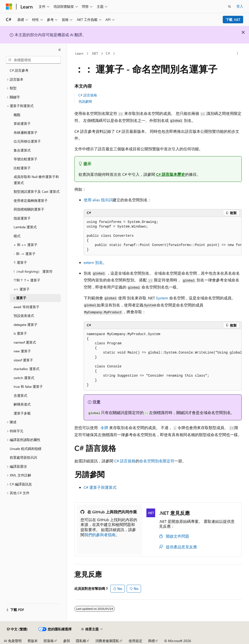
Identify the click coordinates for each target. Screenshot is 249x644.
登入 (240, 6)
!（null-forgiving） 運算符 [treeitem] (33, 271)
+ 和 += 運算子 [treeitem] (26, 245)
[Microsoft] (9, 7)
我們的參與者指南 (100, 535)
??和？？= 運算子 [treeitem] (27, 280)
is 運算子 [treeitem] (20, 333)
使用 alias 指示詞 (98, 200)
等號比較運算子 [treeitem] (26, 159)
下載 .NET (233, 20)
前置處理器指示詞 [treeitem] (23, 457)
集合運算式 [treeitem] (22, 150)
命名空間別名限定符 (157, 461)
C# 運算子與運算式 (100, 487)
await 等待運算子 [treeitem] (27, 307)
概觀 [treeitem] (17, 115)
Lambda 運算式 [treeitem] (25, 227)
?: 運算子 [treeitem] (20, 262)
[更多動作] (237, 54)
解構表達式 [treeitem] (22, 404)
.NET (95, 53)
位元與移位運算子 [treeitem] (27, 141)
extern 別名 (93, 262)
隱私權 (81, 641)
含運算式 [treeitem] (20, 395)
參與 (67, 641)
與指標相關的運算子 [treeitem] (29, 209)
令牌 (103, 428)
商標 (151, 641)
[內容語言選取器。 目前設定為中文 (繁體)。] (17, 629)
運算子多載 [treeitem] (22, 413)
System (162, 298)
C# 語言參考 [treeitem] (19, 70)
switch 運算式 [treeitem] (24, 378)
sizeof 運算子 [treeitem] (23, 360)
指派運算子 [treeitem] (22, 218)
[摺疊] (60, 50)
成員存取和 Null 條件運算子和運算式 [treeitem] (36, 180)
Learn (79, 53)
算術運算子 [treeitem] (22, 123)
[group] (163, 236)
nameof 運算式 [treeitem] (25, 342)
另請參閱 (85, 101)
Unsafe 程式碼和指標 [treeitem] (26, 449)
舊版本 (33, 641)
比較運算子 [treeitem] (22, 168)
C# (108, 53)
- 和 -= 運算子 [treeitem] (25, 254)
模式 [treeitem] (17, 236)
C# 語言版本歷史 (171, 174)
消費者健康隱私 (107, 641)
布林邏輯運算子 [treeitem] (26, 132)
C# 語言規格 (88, 95)
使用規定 (135, 641)
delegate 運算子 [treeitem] (26, 325)
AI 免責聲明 (13, 641)
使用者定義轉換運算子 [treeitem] (31, 200)
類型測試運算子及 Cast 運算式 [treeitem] (37, 191)
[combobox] (33, 60)
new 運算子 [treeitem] (22, 351)
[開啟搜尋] (230, 7)
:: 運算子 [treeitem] (20, 298)
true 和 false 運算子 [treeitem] (28, 386)
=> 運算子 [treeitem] (22, 289)
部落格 (49, 641)
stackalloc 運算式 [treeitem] (27, 369)
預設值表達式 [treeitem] (24, 316)
